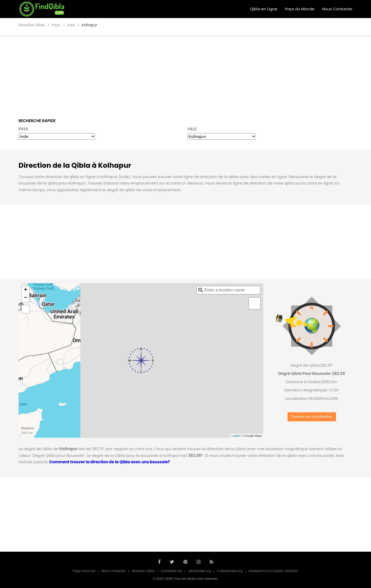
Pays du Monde (300, 9)
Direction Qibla (143, 571)
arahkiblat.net (171, 571)
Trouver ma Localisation (312, 417)
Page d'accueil (84, 571)
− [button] (26, 298)
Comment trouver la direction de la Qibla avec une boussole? (109, 462)
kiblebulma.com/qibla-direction (273, 571)
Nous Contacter (337, 9)
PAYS (23, 129)
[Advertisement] (185, 73)
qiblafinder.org (200, 571)
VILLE (192, 129)
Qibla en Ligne (264, 9)
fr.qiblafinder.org (230, 571)
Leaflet (236, 436)
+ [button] (26, 290)
